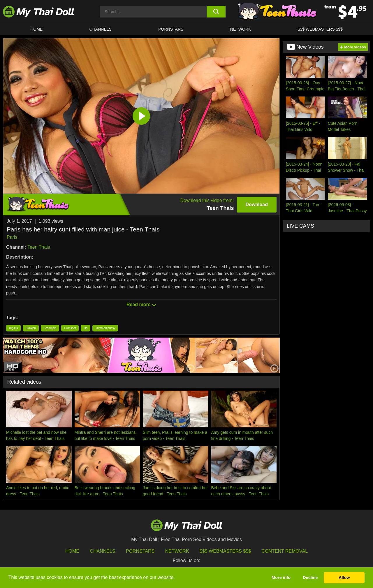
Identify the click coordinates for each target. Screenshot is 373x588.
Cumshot (70, 328)
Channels (102, 551)
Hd (86, 328)
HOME (36, 29)
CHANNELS (101, 29)
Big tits (13, 328)
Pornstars (171, 29)
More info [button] (281, 578)
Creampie (50, 328)
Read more (141, 304)
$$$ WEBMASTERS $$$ (320, 29)
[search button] (216, 12)
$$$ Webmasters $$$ (225, 551)
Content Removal (285, 551)
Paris (12, 237)
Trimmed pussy (105, 328)
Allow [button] (344, 578)
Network (241, 29)
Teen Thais (39, 247)
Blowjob (31, 328)
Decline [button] (310, 578)
